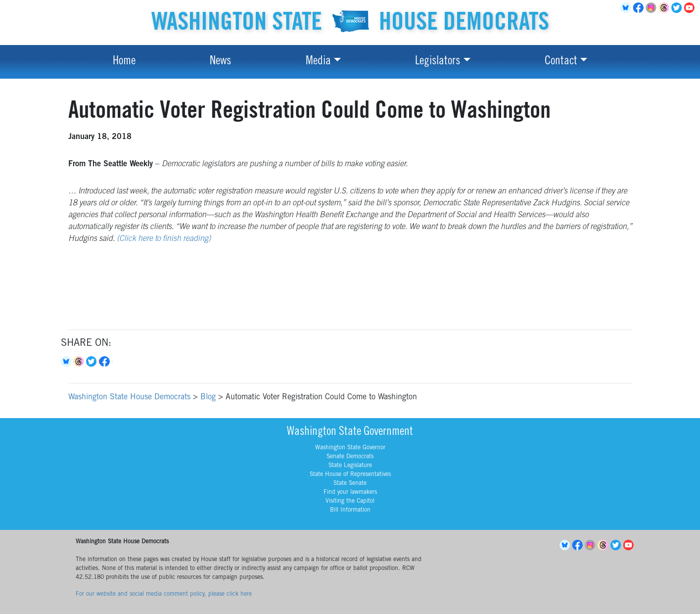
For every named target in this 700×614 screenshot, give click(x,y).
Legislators (438, 62)
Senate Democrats (350, 457)
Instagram (653, 8)
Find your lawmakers (350, 492)
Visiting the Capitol (350, 501)
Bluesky (67, 362)
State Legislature (350, 466)
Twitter (678, 8)
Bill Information (350, 510)
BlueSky (627, 8)
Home (124, 62)
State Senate (350, 483)
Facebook (640, 8)
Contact (561, 62)
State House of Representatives (350, 474)
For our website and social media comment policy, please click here (164, 594)
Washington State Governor (350, 448)
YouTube (691, 8)
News (220, 62)
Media (318, 62)
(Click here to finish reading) (164, 239)
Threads (665, 8)
